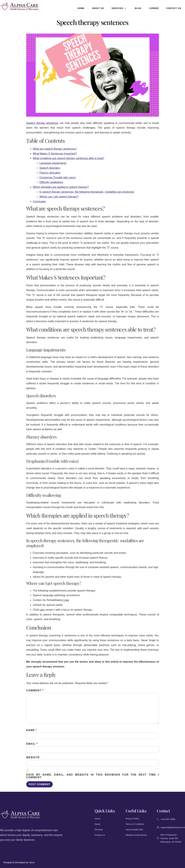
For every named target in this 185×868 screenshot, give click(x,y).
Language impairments (53, 163)
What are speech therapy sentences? (55, 149)
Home (81, 8)
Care (66, 600)
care (42, 610)
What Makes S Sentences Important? (55, 154)
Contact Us (174, 8)
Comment (35, 691)
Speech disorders (50, 168)
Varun (32, 862)
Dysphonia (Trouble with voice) (58, 178)
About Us (98, 8)
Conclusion (39, 201)
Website (33, 758)
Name (32, 730)
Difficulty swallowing (51, 182)
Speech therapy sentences (42, 123)
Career (154, 8)
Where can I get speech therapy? (59, 197)
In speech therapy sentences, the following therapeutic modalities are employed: (87, 192)
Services (119, 8)
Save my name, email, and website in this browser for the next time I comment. (93, 776)
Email (32, 744)
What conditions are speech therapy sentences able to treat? (69, 158)
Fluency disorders (50, 173)
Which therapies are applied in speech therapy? (61, 187)
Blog (138, 8)
